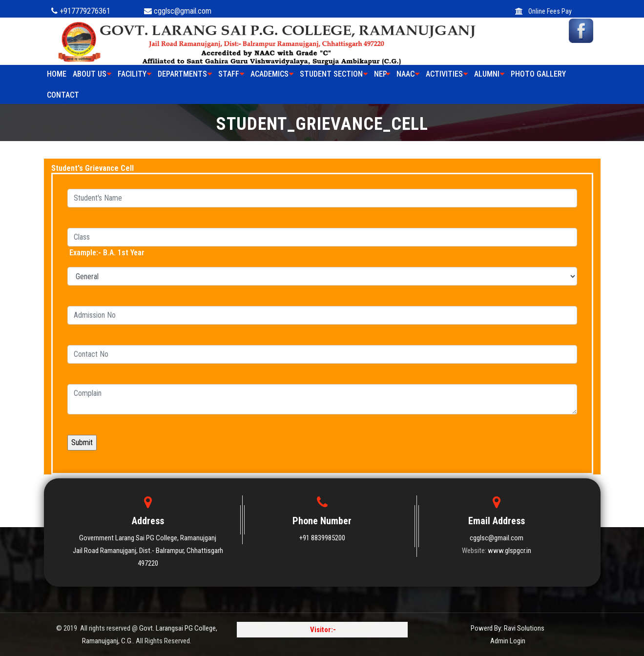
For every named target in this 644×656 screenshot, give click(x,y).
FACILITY (135, 74)
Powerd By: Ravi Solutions (508, 628)
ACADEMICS (272, 74)
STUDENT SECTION (334, 74)
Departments (185, 74)
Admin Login (508, 641)
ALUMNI (489, 74)
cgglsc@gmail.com (497, 538)
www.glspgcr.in (509, 551)
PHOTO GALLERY (538, 74)
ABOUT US (92, 74)
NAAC (408, 74)
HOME (57, 74)
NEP (382, 74)
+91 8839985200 (322, 538)
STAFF (231, 74)
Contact (63, 95)
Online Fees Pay (543, 11)
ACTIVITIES (447, 74)
